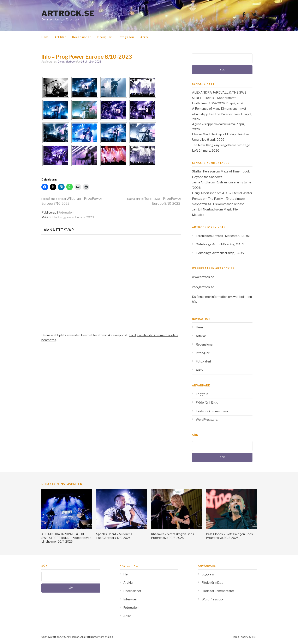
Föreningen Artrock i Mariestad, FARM (223, 236)
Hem (45, 37)
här (194, 302)
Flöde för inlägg (207, 403)
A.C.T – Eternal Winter (237, 193)
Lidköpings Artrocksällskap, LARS (220, 253)
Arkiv (144, 37)
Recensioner (81, 37)
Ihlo (54, 217)
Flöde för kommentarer (212, 411)
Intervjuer (104, 37)
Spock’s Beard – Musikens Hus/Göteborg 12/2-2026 (114, 536)
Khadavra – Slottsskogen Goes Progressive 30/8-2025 (173, 536)
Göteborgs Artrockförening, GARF (220, 244)
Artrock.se (68, 13)
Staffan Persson (203, 171)
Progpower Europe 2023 (76, 217)
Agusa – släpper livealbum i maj (214, 124)
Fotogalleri (126, 37)
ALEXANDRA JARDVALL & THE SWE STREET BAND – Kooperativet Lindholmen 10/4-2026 (219, 98)
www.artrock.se (203, 277)
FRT (254, 637)
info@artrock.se (203, 287)
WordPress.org (207, 420)
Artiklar (60, 37)
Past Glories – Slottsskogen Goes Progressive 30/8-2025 (229, 536)
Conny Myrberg (67, 62)
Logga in (202, 394)
